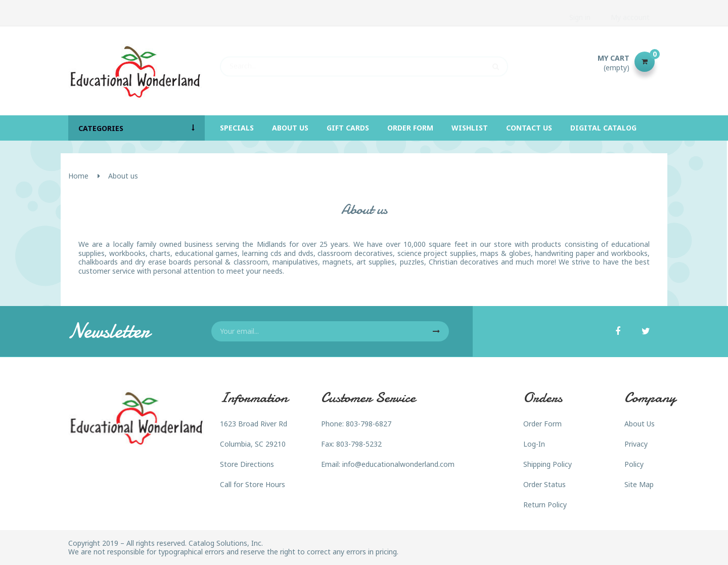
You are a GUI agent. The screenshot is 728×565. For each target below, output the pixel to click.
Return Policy (545, 505)
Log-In (534, 444)
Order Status (544, 484)
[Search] (364, 62)
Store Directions (247, 464)
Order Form (542, 424)
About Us (640, 424)
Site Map (639, 484)
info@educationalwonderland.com (398, 464)
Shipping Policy (548, 464)
